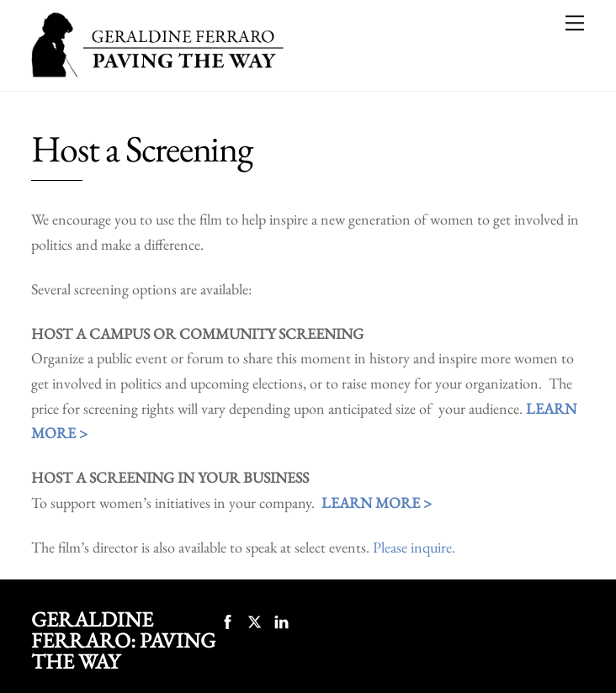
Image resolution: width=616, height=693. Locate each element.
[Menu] (575, 22)
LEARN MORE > (377, 503)
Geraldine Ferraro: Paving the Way (123, 640)
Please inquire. (414, 547)
